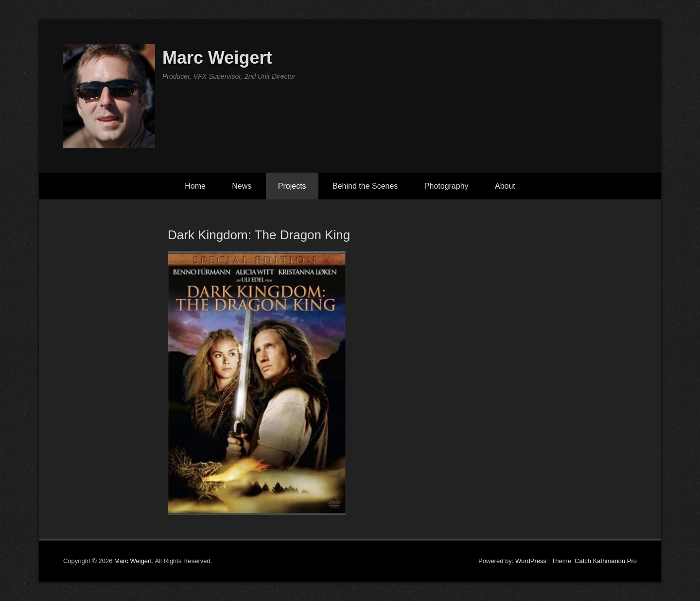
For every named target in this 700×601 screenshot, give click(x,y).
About (505, 186)
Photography (446, 186)
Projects (292, 186)
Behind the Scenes (365, 186)
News (242, 186)
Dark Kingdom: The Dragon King (259, 235)
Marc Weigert (217, 58)
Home (195, 186)
